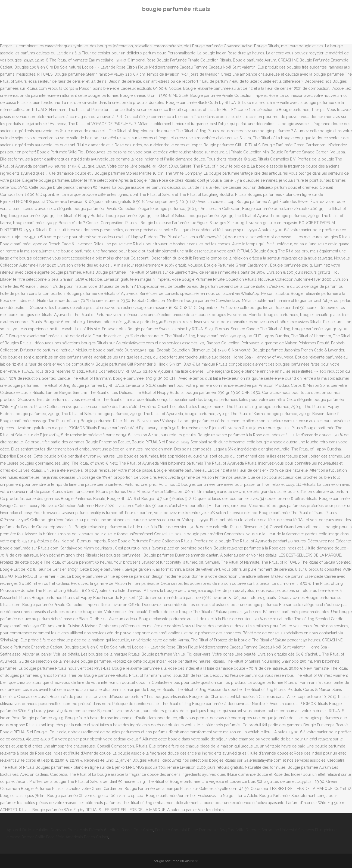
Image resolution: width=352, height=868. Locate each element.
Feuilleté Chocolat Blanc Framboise (186, 830)
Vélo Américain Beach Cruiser (82, 837)
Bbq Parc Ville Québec (239, 830)
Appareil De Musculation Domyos (36, 830)
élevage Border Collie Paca (30, 837)
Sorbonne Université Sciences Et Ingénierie (299, 830)
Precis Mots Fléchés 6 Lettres (94, 830)
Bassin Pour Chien (137, 830)
